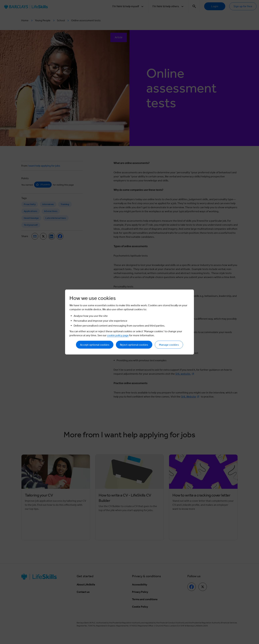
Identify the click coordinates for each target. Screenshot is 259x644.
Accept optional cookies (95, 345)
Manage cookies (169, 345)
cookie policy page (118, 335)
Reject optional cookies (134, 345)
